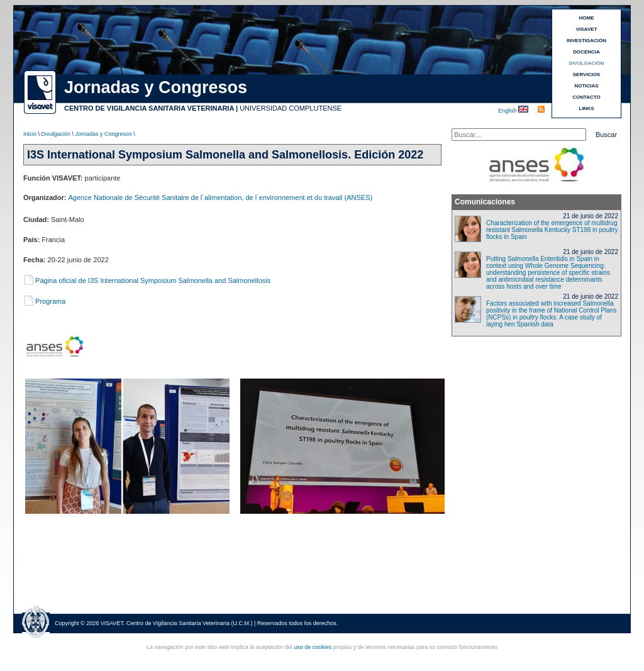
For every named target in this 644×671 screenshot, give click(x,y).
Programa (44, 301)
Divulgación (56, 134)
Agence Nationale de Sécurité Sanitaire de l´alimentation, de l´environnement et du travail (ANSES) (221, 197)
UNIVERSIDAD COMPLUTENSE (291, 108)
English (508, 111)
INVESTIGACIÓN (586, 41)
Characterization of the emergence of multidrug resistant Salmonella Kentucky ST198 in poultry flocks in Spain (552, 230)
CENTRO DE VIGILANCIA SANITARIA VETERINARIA (149, 108)
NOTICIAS (586, 86)
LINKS (587, 108)
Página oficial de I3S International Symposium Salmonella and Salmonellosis (147, 280)
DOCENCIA (586, 52)
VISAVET (587, 29)
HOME (587, 18)
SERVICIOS (586, 75)
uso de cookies (313, 647)
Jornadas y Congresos (104, 134)
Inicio (30, 134)
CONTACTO (586, 97)
